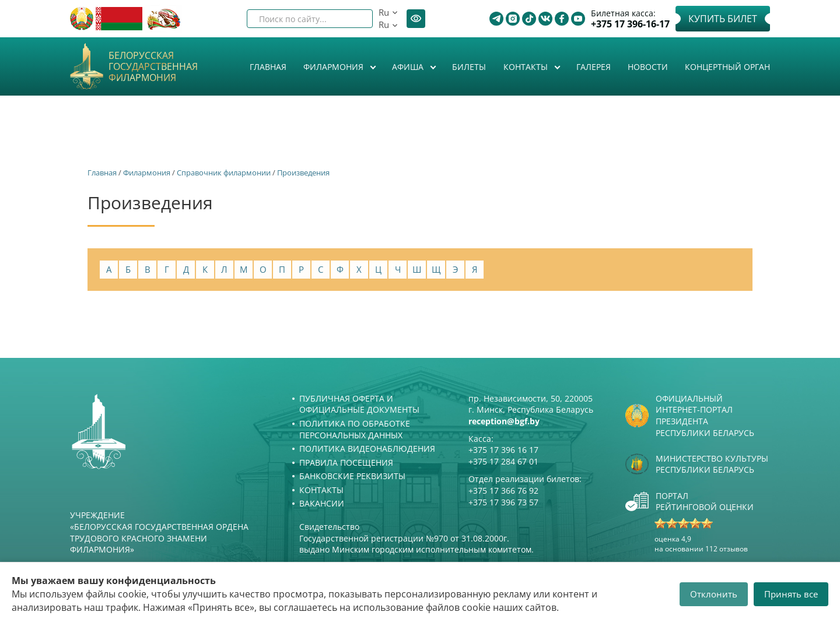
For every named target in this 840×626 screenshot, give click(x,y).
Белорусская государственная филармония (153, 67)
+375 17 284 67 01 (503, 461)
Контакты (527, 67)
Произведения (303, 173)
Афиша (409, 67)
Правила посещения (346, 463)
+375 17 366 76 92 (503, 490)
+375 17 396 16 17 (503, 450)
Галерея (594, 67)
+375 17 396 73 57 (503, 502)
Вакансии (322, 503)
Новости (648, 67)
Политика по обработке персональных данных (355, 429)
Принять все (791, 594)
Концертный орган (727, 67)
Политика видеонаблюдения (367, 449)
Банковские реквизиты (352, 476)
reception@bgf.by (504, 421)
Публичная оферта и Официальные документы (359, 404)
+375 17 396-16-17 (630, 24)
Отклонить (714, 594)
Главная (268, 67)
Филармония (335, 67)
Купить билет (723, 19)
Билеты (469, 67)
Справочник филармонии (224, 173)
